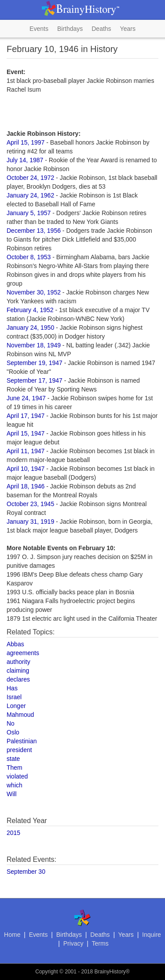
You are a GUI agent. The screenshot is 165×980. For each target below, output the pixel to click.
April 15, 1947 (26, 433)
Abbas (15, 644)
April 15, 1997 (26, 142)
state (13, 759)
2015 (13, 833)
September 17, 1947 (35, 380)
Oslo (13, 732)
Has (12, 688)
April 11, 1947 (26, 451)
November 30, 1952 (34, 292)
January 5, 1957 (29, 213)
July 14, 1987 (25, 160)
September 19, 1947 (35, 363)
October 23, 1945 (30, 504)
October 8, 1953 (29, 257)
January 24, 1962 (30, 195)
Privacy (73, 943)
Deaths (101, 29)
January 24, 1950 (30, 328)
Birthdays (70, 29)
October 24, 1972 (30, 178)
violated (17, 776)
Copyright (46, 972)
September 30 (26, 872)
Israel (14, 697)
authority (18, 662)
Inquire (152, 935)
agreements (23, 653)
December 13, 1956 (34, 231)
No (11, 723)
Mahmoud (20, 715)
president (19, 750)
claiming (18, 671)
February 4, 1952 (30, 310)
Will (12, 794)
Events (39, 29)
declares (18, 679)
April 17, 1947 (26, 416)
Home (12, 935)
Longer (16, 706)
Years (128, 29)
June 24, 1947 (26, 398)
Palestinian (22, 741)
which (15, 785)
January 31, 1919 (30, 522)
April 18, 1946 (26, 486)
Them (15, 768)
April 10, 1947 (26, 469)
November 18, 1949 (34, 345)
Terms (100, 943)
